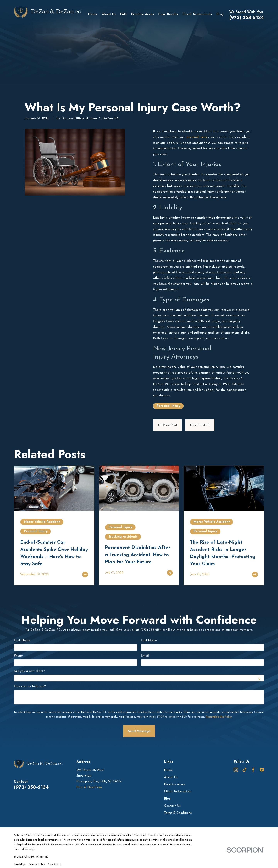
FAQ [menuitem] (123, 14)
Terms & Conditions (178, 813)
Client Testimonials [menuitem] (197, 14)
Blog (167, 799)
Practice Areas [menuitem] (142, 14)
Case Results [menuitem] (168, 14)
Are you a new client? (29, 671)
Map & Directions (89, 787)
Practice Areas (175, 784)
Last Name (149, 640)
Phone (18, 656)
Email (145, 656)
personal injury (197, 137)
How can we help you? (30, 686)
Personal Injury (168, 406)
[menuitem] (19, 865)
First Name (22, 640)
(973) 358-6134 (247, 17)
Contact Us (172, 806)
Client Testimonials (177, 792)
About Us (171, 777)
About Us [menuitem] (109, 14)
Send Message (139, 731)
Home (168, 770)
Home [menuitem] (93, 14)
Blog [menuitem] (220, 14)
